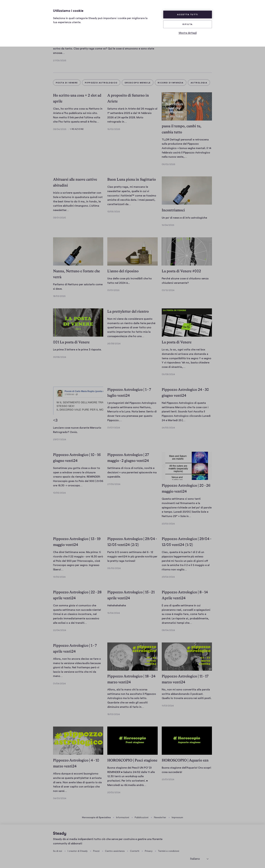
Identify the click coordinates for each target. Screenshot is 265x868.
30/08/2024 (60, 357)
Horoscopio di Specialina (96, 818)
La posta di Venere (177, 342)
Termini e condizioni (168, 851)
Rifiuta (188, 24)
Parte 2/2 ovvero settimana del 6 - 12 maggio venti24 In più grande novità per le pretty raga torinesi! (132, 556)
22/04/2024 (60, 630)
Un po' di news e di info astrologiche (184, 218)
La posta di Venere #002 (181, 271)
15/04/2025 (168, 225)
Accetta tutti (188, 15)
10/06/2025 (114, 212)
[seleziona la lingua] (199, 859)
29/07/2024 (60, 440)
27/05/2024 (114, 484)
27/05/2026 (60, 61)
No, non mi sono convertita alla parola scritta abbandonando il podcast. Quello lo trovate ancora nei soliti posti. (187, 694)
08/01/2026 (59, 218)
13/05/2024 (59, 577)
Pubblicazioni (141, 818)
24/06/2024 (168, 428)
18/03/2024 (114, 714)
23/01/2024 (168, 780)
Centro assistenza (115, 851)
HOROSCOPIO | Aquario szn (185, 760)
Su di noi (58, 851)
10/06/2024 (59, 493)
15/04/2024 (114, 613)
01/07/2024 (114, 428)
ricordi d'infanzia (171, 83)
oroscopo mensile (138, 83)
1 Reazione (77, 129)
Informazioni (123, 818)
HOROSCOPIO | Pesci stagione (132, 760)
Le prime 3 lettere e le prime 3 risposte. (77, 350)
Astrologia (199, 83)
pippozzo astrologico (101, 83)
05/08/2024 (168, 374)
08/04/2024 (168, 630)
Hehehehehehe (117, 606)
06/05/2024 (114, 568)
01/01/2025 (113, 290)
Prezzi (96, 851)
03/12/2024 (168, 290)
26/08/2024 (114, 344)
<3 (55, 420)
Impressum (177, 818)
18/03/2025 (59, 296)
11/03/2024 (168, 706)
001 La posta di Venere (71, 342)
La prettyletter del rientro (128, 311)
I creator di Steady (77, 851)
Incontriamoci (173, 210)
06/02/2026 (168, 164)
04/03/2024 (60, 798)
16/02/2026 (114, 129)
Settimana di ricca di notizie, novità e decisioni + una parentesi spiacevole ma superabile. (132, 472)
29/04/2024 (168, 577)
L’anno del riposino (123, 271)
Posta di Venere (67, 83)
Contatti (135, 851)
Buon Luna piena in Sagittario (132, 179)
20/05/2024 (168, 524)
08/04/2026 (60, 129)
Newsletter (160, 818)
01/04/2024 (59, 684)
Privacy (149, 851)
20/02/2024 (114, 793)
